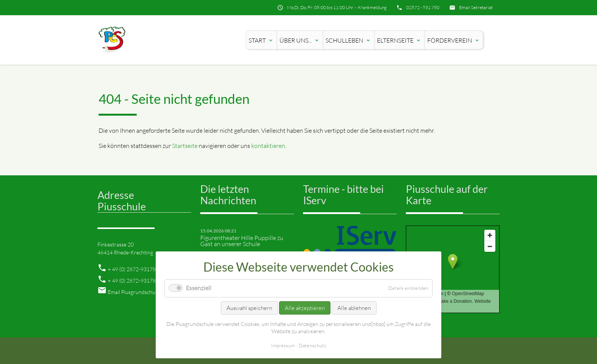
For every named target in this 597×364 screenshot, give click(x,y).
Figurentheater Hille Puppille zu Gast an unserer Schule (242, 241)
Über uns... (300, 40)
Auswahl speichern (249, 308)
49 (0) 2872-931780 (135, 269)
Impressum (283, 345)
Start (261, 40)
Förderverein (454, 40)
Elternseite (399, 40)
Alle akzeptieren (305, 308)
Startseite (185, 146)
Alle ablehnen (354, 308)
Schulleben (348, 40)
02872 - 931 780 (423, 7)
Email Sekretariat (476, 7)
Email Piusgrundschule (133, 292)
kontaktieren (268, 146)
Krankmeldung (372, 7)
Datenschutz (313, 345)
